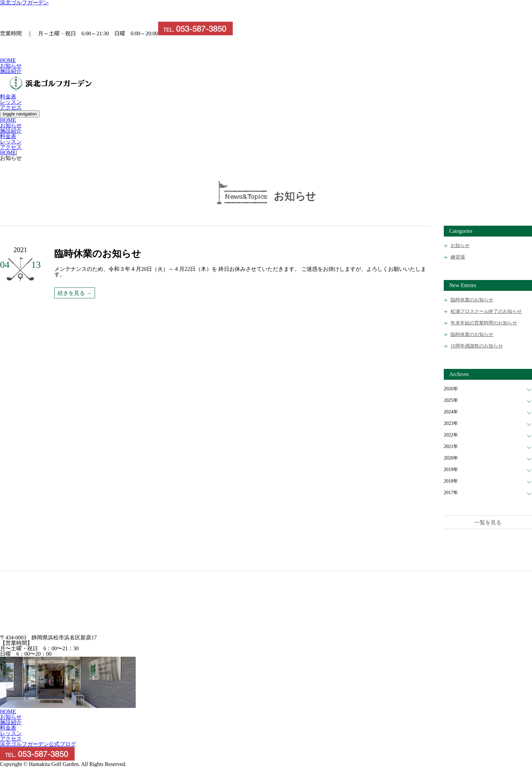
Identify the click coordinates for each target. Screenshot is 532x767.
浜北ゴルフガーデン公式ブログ (38, 744)
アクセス (11, 107)
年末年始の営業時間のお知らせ (484, 323)
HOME (8, 60)
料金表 (8, 97)
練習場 (458, 257)
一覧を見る (488, 522)
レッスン (11, 102)
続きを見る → (75, 293)
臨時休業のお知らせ (472, 300)
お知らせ (11, 66)
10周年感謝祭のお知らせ (477, 346)
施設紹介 (11, 71)
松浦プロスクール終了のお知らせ (486, 311)
